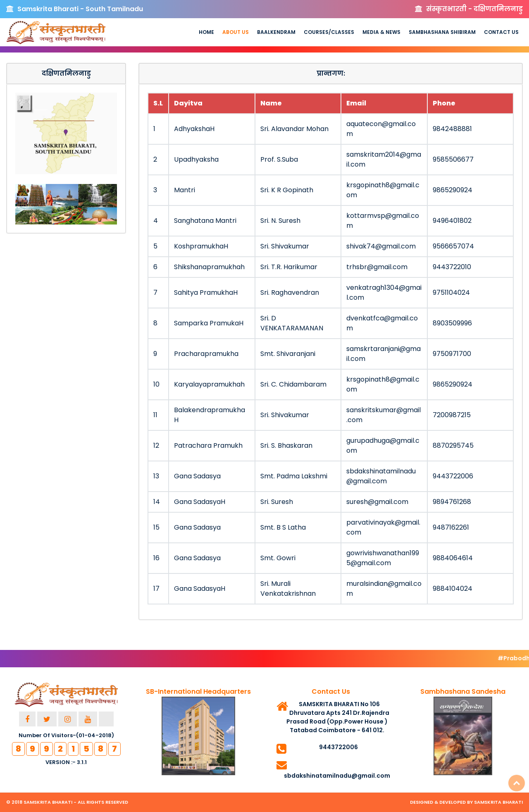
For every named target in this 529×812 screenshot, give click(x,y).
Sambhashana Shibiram (442, 32)
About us (236, 32)
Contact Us (501, 32)
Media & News (381, 32)
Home (206, 32)
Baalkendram (276, 32)
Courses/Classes (329, 32)
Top (517, 783)
